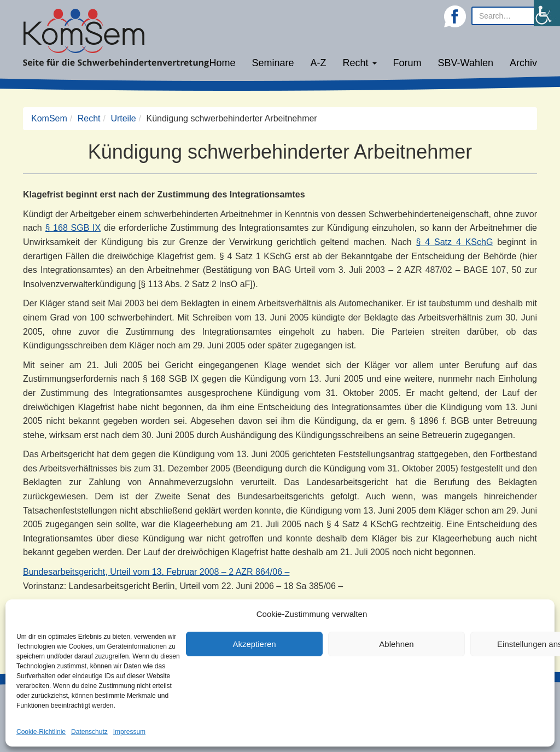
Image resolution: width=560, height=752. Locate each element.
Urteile (123, 118)
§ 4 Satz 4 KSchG (455, 242)
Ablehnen (396, 644)
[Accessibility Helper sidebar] (547, 13)
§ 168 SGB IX (73, 228)
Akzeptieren (254, 644)
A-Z (319, 63)
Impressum (129, 732)
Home (222, 63)
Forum (407, 63)
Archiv (523, 63)
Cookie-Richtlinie (41, 732)
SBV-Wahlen (466, 63)
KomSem (49, 118)
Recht (360, 63)
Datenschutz (89, 732)
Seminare (273, 63)
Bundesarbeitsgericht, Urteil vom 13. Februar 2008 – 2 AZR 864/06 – (156, 572)
